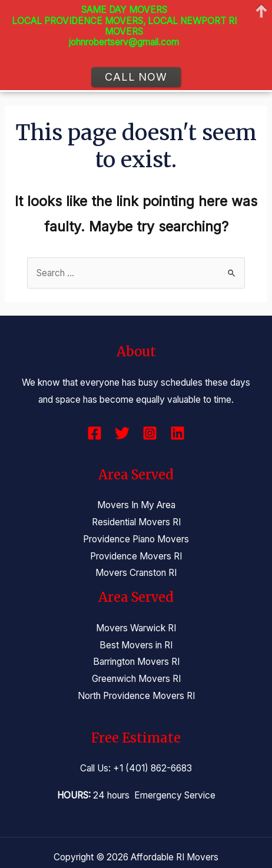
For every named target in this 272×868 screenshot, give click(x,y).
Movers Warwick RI (136, 628)
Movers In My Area (136, 505)
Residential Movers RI (136, 522)
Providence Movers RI (136, 556)
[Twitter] (122, 433)
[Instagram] (150, 433)
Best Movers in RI (136, 645)
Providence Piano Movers (136, 539)
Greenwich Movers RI (136, 679)
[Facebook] (94, 433)
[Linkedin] (178, 433)
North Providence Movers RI (136, 696)
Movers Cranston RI (136, 573)
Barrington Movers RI (136, 662)
